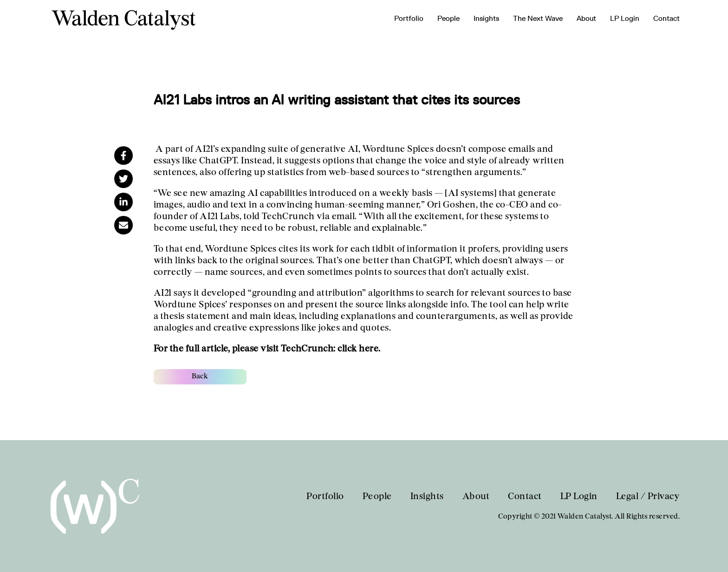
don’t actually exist (487, 273)
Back (200, 377)
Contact (666, 18)
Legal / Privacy (648, 497)
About (586, 18)
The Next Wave (538, 18)
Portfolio (409, 18)
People (448, 18)
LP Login (625, 18)
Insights (486, 18)
